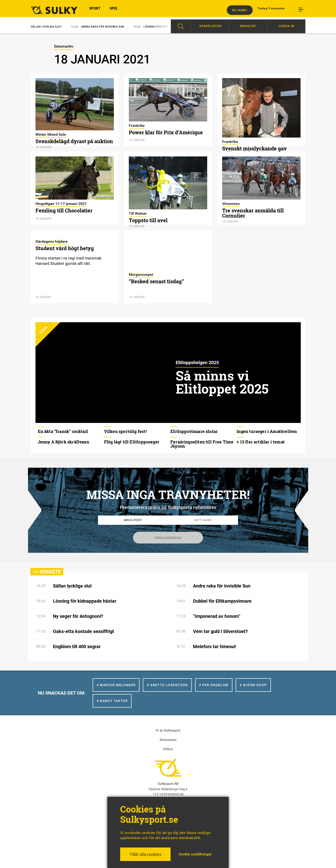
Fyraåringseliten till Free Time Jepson (202, 444)
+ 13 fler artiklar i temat (261, 442)
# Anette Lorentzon (167, 685)
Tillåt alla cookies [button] (145, 854)
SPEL (114, 10)
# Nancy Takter (112, 701)
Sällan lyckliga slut (45, 27)
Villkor (168, 749)
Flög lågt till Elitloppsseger (132, 442)
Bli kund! (240, 10)
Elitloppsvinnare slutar (194, 431)
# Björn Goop (253, 685)
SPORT (95, 10)
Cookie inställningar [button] (195, 854)
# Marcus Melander (116, 685)
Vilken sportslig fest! (125, 431)
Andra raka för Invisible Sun (101, 27)
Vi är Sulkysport (168, 730)
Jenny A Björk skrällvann (63, 442)
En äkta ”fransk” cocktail (63, 431)
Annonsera (168, 740)
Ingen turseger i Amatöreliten (267, 431)
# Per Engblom (214, 685)
